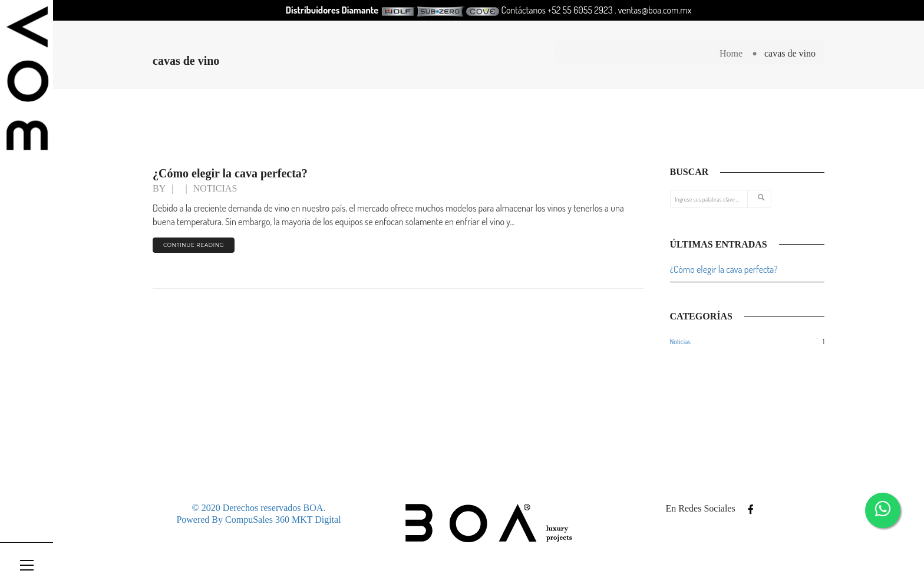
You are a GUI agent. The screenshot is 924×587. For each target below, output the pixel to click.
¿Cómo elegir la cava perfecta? (230, 173)
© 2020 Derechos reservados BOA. (259, 508)
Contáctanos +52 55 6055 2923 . (560, 10)
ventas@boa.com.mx (655, 10)
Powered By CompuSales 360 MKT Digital (258, 520)
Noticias (215, 189)
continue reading (194, 245)
